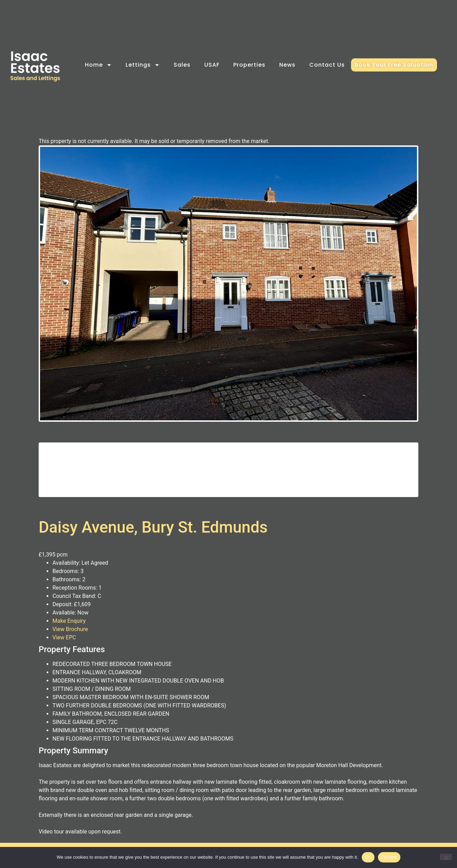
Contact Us (327, 65)
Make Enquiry (69, 630)
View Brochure (70, 638)
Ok (368, 857)
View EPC (64, 647)
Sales (182, 65)
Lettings (143, 65)
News (287, 65)
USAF (212, 65)
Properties (249, 65)
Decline (389, 857)
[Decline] (446, 857)
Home (98, 65)
